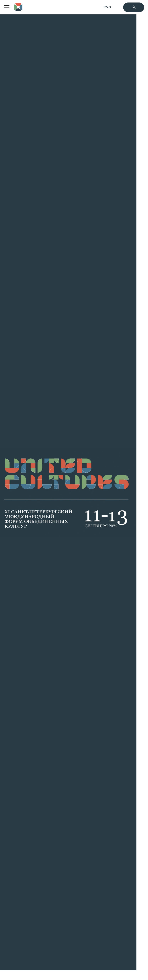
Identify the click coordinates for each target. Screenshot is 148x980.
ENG (107, 7)
